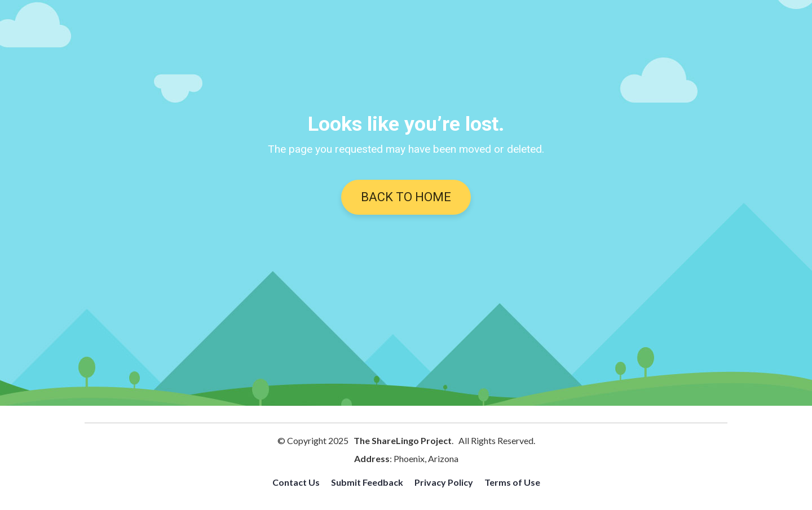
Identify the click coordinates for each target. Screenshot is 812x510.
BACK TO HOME (406, 197)
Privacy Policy (444, 482)
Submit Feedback (367, 482)
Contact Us (296, 482)
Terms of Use (512, 482)
